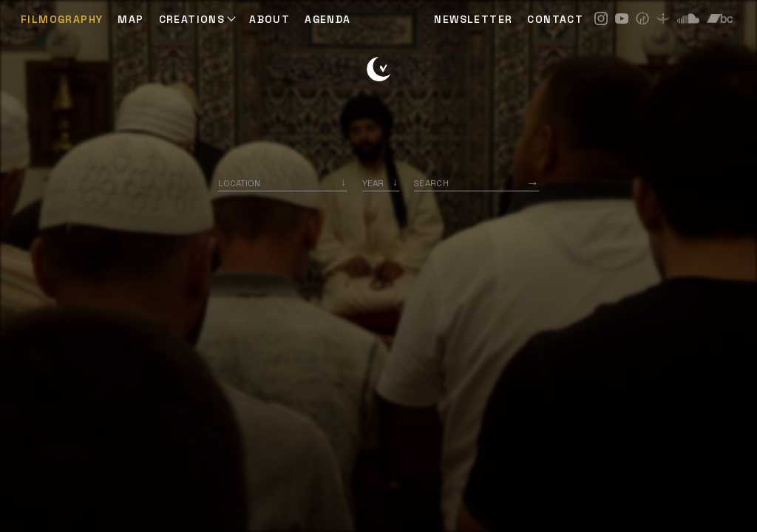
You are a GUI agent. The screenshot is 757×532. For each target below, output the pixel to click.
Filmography (62, 19)
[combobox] (283, 183)
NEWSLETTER (473, 19)
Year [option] (373, 183)
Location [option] (239, 183)
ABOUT (269, 19)
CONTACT (555, 19)
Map (130, 19)
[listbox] (381, 183)
